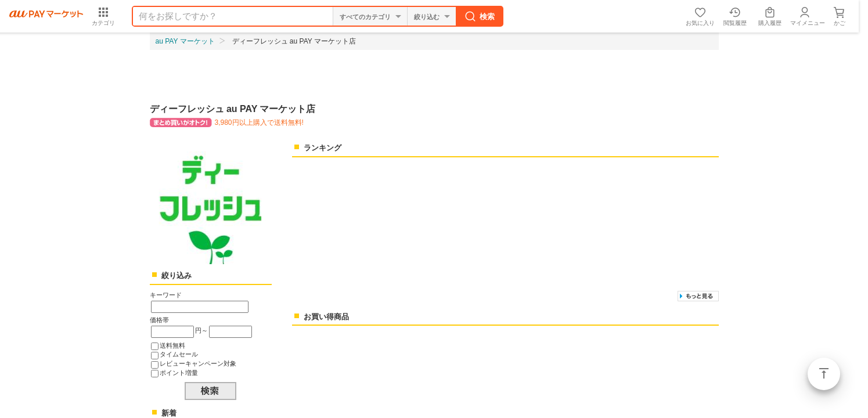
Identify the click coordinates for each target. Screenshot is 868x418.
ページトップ (824, 374)
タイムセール (179, 354)
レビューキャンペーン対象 (198, 363)
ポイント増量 (179, 373)
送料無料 (172, 345)
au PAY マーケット (185, 41)
